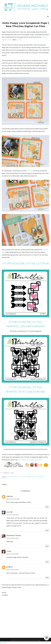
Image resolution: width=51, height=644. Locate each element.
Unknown (10, 496)
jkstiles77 (10, 567)
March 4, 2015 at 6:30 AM (13, 554)
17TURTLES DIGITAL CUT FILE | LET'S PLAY (25, 263)
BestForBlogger (37, 640)
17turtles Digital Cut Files (16, 477)
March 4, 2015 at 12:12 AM (13, 499)
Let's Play (19, 40)
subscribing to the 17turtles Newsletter (29, 460)
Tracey (9, 551)
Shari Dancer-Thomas (14, 535)
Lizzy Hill (9, 512)
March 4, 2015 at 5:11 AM (13, 538)
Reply (47, 507)
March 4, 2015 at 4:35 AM (13, 515)
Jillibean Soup (31, 477)
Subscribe (3, 643)
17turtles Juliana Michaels (21, 640)
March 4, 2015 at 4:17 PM (12, 570)
